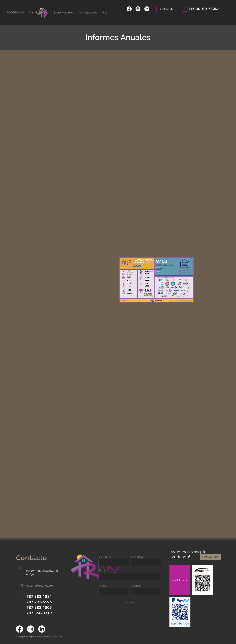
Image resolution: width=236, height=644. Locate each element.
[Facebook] (129, 9)
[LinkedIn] (147, 9)
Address (136, 586)
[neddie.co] (180, 580)
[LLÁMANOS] (166, 9)
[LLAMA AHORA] (210, 557)
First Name (106, 557)
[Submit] (130, 603)
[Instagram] (138, 9)
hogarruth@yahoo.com (40, 586)
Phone (103, 586)
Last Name (138, 557)
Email (103, 571)
